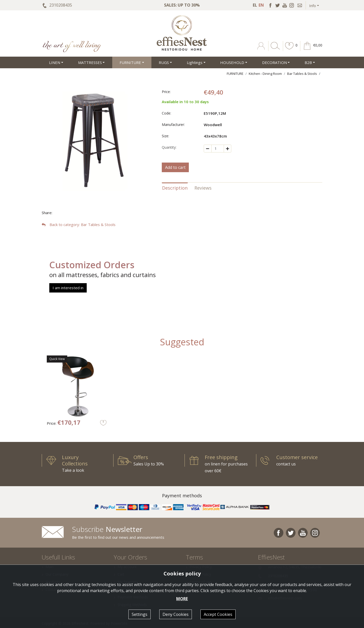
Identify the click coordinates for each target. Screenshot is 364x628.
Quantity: (169, 147)
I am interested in (68, 288)
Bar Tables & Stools (302, 74)
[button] (289, 50)
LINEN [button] (55, 62)
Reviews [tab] (203, 188)
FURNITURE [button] (130, 62)
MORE (182, 599)
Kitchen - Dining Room (265, 74)
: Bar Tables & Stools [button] (79, 225)
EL (255, 5)
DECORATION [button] (275, 62)
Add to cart (175, 167)
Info (313, 6)
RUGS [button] (164, 62)
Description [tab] (175, 188)
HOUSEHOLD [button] (232, 62)
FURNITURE (235, 74)
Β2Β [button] (308, 62)
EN (261, 5)
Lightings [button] (195, 62)
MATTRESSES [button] (90, 62)
